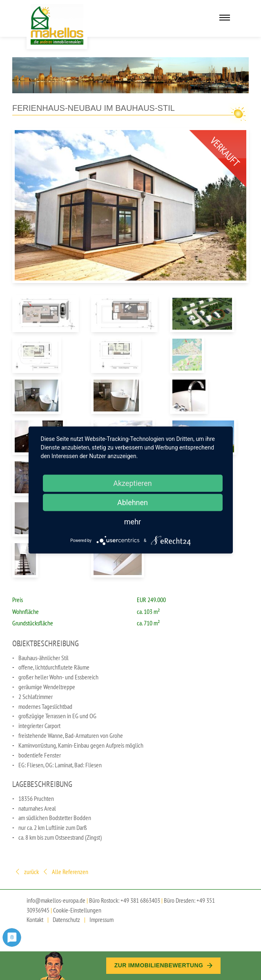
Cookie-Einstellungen (77, 910)
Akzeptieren (133, 483)
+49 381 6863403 (140, 900)
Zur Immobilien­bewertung (163, 965)
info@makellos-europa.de (56, 900)
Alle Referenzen (65, 872)
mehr (133, 522)
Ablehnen (133, 502)
